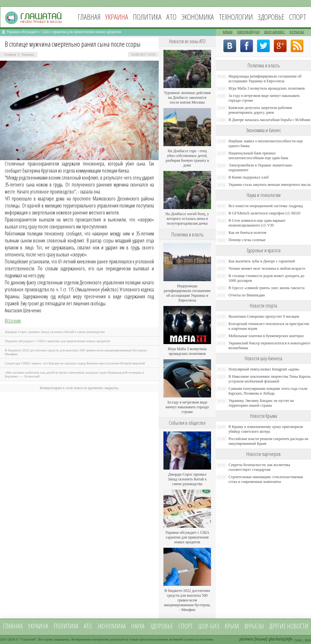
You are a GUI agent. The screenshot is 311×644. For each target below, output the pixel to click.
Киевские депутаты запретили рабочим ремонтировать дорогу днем (260, 110)
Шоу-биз (209, 626)
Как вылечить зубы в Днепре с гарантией (262, 261)
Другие (278, 626)
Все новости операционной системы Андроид (266, 206)
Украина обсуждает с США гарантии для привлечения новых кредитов (64, 32)
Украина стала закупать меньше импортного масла (270, 185)
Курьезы (297, 32)
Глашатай (28, 639)
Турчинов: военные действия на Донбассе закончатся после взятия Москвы (187, 98)
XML (299, 640)
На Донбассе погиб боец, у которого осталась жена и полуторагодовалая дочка (187, 219)
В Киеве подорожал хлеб (249, 177)
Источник (13, 321)
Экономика (198, 17)
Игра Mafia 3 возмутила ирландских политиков (187, 351)
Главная (89, 17)
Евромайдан (248, 32)
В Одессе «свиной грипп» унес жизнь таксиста (267, 288)
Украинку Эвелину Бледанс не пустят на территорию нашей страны (261, 403)
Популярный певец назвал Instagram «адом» (264, 369)
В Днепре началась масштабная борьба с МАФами (269, 120)
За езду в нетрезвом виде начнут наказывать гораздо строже (187, 407)
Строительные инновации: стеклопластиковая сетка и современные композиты (266, 479)
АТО (171, 17)
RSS (308, 640)
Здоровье (271, 17)
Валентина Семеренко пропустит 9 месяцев (264, 316)
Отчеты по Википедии (247, 295)
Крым (228, 32)
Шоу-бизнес (275, 32)
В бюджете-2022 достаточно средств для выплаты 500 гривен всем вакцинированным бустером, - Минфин (187, 600)
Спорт (298, 17)
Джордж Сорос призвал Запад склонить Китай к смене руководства (55, 332)
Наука (138, 626)
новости (298, 626)
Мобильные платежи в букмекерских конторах (266, 336)
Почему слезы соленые (247, 240)
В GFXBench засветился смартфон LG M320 (265, 213)
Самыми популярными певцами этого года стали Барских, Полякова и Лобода (268, 391)
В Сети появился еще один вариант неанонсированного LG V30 (257, 223)
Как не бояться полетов (247, 233)
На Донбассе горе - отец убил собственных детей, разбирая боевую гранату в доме (187, 158)
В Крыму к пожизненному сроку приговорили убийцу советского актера (266, 429)
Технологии (236, 17)
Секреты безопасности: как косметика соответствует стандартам (259, 467)
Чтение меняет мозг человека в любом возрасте (267, 268)
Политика (147, 17)
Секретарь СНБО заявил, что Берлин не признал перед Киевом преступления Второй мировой (75, 363)
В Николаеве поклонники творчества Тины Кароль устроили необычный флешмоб (269, 379)
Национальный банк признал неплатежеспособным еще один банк (258, 156)
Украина (27, 54)
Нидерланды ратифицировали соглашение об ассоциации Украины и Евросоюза (187, 293)
